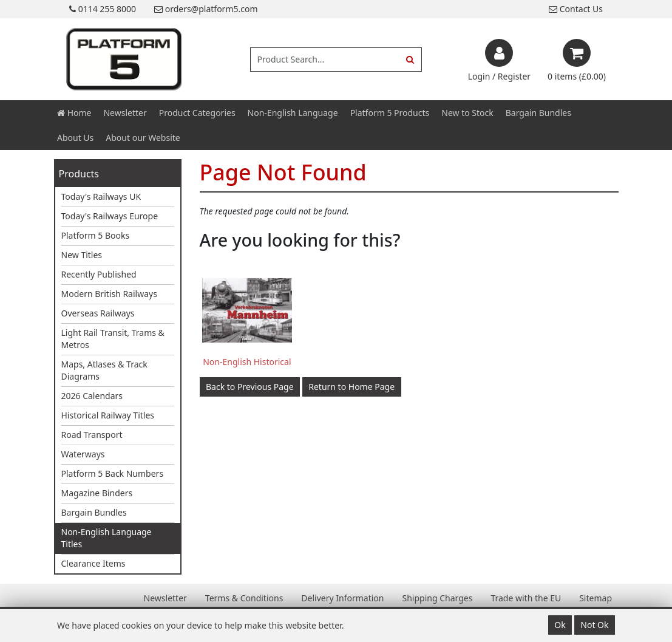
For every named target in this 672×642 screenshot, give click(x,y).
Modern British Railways (109, 294)
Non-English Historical (247, 362)
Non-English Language (293, 113)
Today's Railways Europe (110, 216)
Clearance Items (93, 563)
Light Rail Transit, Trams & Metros (113, 339)
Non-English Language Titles (107, 538)
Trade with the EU (526, 598)
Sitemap (596, 598)
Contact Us (576, 9)
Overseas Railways (98, 313)
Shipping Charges (437, 598)
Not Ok (594, 625)
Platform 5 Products (390, 113)
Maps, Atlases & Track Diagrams (104, 370)
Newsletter (125, 113)
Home (74, 113)
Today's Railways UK (101, 196)
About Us (75, 138)
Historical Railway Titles (108, 415)
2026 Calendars (92, 396)
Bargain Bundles (538, 113)
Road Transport (92, 435)
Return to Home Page (351, 387)
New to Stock (467, 113)
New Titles (82, 255)
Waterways (83, 454)
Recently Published (99, 274)
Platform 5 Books (96, 235)
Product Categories (197, 113)
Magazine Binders (97, 493)
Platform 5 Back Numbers (113, 473)
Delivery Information (342, 598)
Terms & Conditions (244, 598)
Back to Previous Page (250, 387)
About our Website (143, 138)
